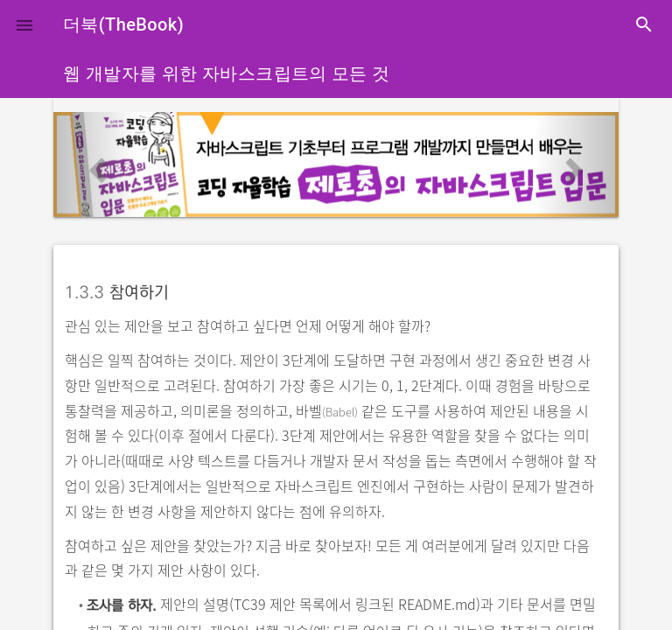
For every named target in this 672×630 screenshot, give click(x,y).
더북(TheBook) (123, 24)
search (644, 24)
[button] (24, 24)
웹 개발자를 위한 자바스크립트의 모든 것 (227, 73)
